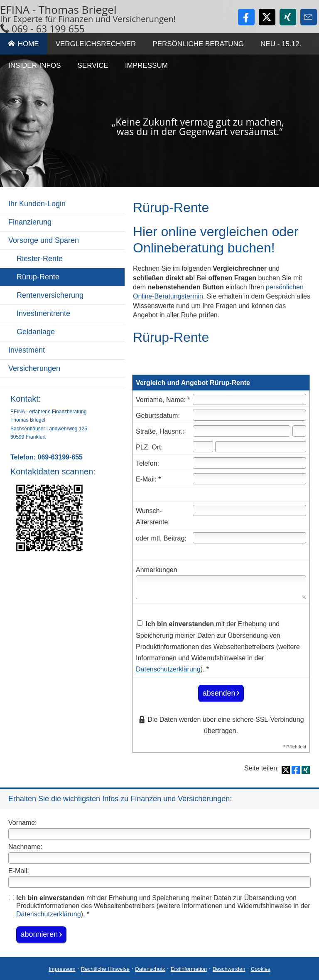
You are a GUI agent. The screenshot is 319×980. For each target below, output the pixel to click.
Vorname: (22, 823)
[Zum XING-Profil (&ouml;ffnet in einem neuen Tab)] (288, 17)
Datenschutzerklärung (49, 914)
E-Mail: (19, 871)
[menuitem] (62, 384)
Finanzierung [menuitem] (30, 222)
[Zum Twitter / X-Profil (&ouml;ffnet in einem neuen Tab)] (267, 17)
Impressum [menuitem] (146, 65)
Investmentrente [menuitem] (43, 314)
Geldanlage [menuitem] (36, 332)
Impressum (62, 969)
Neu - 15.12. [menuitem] (281, 44)
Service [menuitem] (93, 65)
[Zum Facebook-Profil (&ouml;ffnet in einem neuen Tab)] (246, 17)
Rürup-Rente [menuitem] (38, 277)
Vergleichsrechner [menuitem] (96, 44)
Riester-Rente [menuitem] (40, 259)
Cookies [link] (261, 969)
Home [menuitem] (24, 44)
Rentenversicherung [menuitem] (50, 295)
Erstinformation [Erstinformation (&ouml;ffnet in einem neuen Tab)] (189, 969)
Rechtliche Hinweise (105, 969)
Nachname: (25, 847)
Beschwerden (229, 969)
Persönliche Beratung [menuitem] (198, 44)
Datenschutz (150, 969)
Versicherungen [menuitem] (34, 368)
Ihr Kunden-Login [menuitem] (37, 204)
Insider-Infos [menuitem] (35, 65)
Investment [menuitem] (27, 350)
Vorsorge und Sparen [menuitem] (44, 240)
